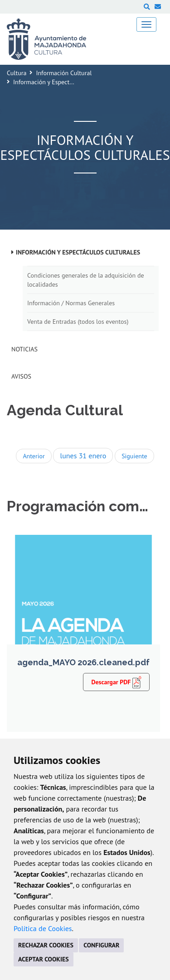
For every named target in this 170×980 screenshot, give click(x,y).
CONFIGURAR (101, 945)
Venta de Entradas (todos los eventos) (78, 322)
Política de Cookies (43, 928)
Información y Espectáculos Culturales (78, 252)
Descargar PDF (116, 682)
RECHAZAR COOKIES (46, 945)
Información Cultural (64, 73)
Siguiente (134, 456)
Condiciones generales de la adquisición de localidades (86, 280)
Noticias (24, 349)
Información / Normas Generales (71, 303)
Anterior (34, 456)
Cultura (17, 73)
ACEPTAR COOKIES (44, 959)
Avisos (21, 376)
